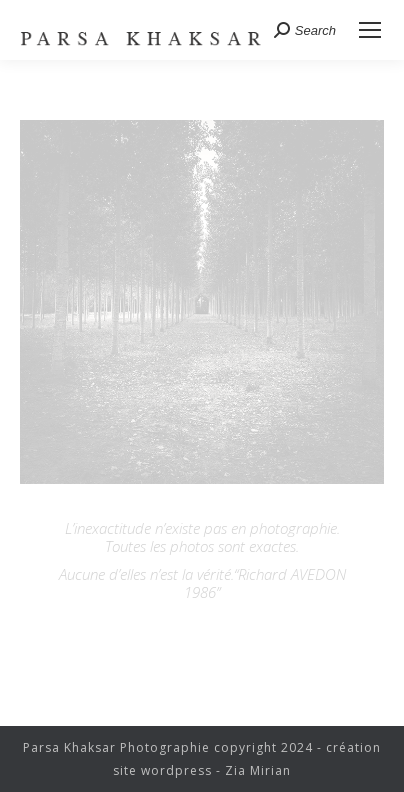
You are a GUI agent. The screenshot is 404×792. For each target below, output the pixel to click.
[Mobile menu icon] (370, 30)
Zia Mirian (258, 770)
